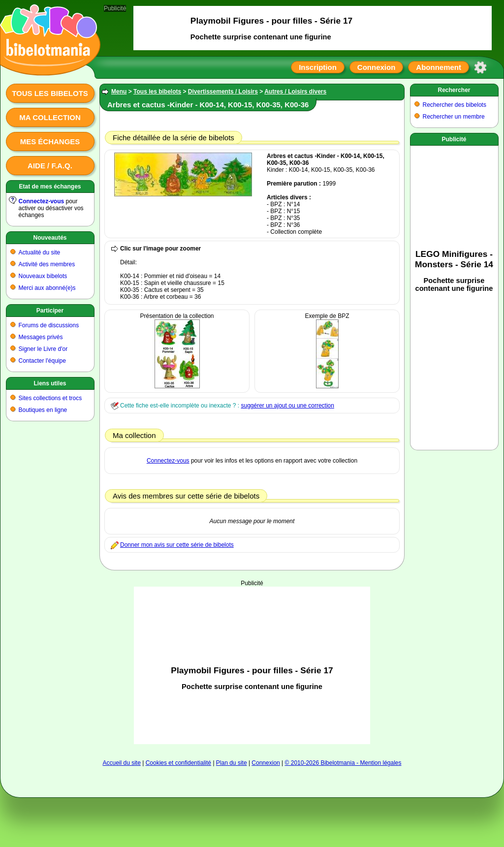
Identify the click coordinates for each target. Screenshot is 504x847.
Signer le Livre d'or (43, 349)
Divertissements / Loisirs (223, 92)
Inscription (318, 67)
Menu (119, 92)
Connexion (377, 67)
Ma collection (50, 117)
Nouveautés (50, 238)
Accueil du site (121, 763)
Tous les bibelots (50, 93)
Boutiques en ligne (43, 410)
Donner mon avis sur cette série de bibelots (177, 545)
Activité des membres (47, 264)
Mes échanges (50, 141)
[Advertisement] (252, 636)
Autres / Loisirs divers (295, 92)
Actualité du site (40, 252)
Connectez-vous (42, 201)
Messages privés (41, 337)
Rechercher (454, 90)
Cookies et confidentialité (178, 763)
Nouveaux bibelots (43, 276)
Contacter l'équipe (42, 361)
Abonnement (439, 67)
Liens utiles (50, 383)
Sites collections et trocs (50, 398)
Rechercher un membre (454, 117)
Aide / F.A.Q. (50, 166)
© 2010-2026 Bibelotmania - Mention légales (343, 763)
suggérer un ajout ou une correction (287, 406)
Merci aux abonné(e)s (47, 288)
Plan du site (232, 763)
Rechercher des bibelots (455, 105)
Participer (50, 311)
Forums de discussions (49, 325)
